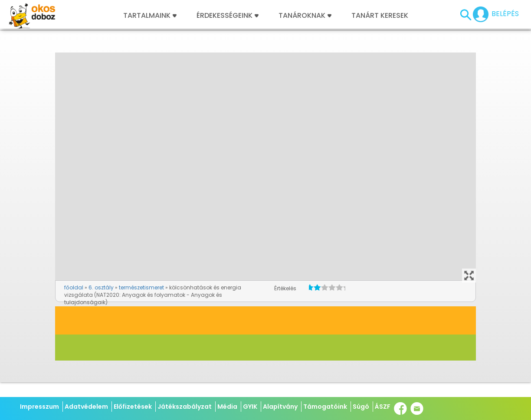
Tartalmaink (150, 16)
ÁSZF (383, 407)
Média (227, 407)
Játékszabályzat (185, 407)
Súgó (361, 407)
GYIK (250, 407)
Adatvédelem (86, 407)
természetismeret (141, 287)
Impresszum (39, 407)
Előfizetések (133, 407)
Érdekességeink (228, 16)
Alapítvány (280, 407)
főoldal (74, 287)
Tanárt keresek (380, 16)
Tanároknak (305, 16)
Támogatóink (325, 407)
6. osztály (101, 287)
